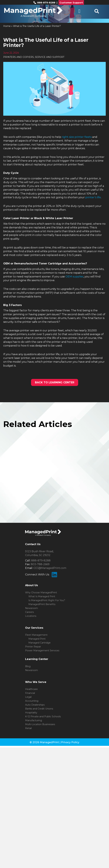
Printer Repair (33, 647)
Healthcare (31, 689)
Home (7, 26)
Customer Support (71, 3)
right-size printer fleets (77, 137)
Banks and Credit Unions (39, 709)
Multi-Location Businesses (40, 724)
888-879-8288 (44, 3)
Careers (29, 612)
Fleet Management (36, 635)
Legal (28, 697)
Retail (28, 728)
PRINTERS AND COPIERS (19, 57)
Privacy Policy (70, 742)
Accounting (32, 701)
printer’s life (93, 197)
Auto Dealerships (35, 705)
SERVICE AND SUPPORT (50, 57)
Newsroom (31, 608)
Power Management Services (42, 651)
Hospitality (31, 713)
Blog (28, 666)
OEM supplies (74, 277)
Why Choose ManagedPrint (41, 593)
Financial (30, 693)
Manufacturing (34, 720)
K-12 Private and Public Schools (43, 716)
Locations (31, 616)
